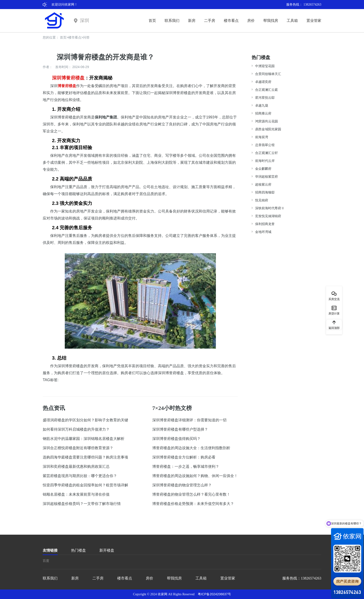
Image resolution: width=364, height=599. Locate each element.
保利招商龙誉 (265, 224)
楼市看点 (231, 21)
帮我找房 (271, 21)
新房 (192, 21)
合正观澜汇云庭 (266, 90)
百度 (46, 561)
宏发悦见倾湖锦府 (268, 216)
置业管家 (314, 21)
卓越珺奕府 (263, 82)
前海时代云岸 (265, 161)
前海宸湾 (262, 137)
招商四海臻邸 (265, 192)
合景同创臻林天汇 (268, 74)
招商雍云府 (263, 113)
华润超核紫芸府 (266, 177)
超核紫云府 (263, 184)
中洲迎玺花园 (265, 66)
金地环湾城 (263, 232)
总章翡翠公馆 (265, 145)
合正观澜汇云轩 (266, 153)
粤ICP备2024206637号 (214, 594)
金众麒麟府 (263, 169)
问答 (86, 37)
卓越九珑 (262, 105)
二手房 (210, 21)
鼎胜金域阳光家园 (268, 129)
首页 (152, 21)
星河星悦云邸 (265, 98)
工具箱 (292, 21)
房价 (251, 21)
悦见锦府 (262, 200)
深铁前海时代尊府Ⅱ (270, 208)
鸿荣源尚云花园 (266, 121)
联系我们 (172, 21)
